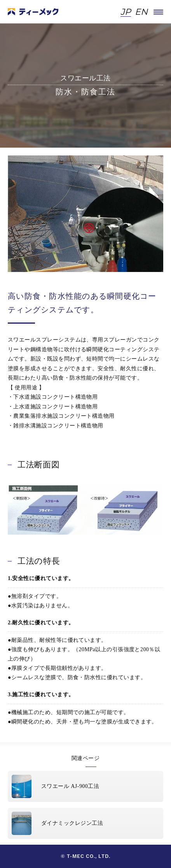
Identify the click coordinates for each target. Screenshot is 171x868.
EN (141, 12)
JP (126, 12)
